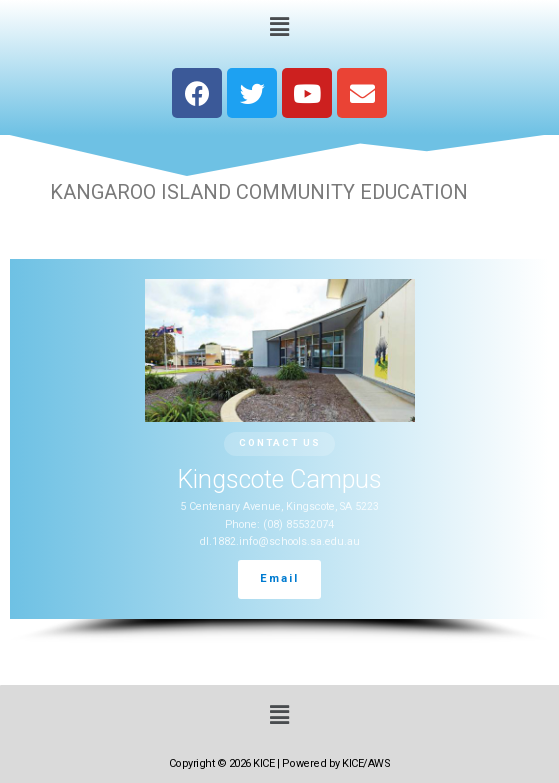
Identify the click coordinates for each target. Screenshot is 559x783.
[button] (279, 26)
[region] (279, 451)
